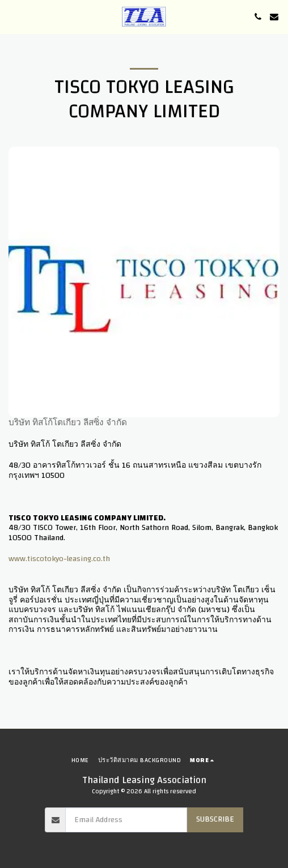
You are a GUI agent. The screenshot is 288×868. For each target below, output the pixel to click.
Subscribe (215, 819)
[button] (12, 16)
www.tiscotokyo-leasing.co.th (59, 559)
